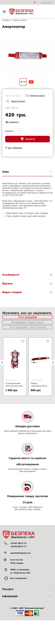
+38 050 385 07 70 (18, 546)
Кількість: (10, 131)
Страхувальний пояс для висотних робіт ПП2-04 (14, 385)
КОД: (7, 108)
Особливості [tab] (27, 275)
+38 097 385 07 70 (18, 543)
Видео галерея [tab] (27, 292)
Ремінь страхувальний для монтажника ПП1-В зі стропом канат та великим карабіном (40, 385)
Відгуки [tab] (27, 284)
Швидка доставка (28, 426)
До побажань (14, 148)
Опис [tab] (27, 172)
